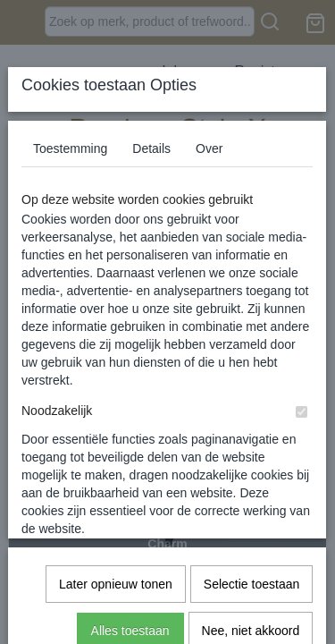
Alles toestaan (130, 432)
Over (209, 148)
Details (151, 148)
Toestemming (70, 148)
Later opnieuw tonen (116, 386)
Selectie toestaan (251, 386)
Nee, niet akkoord (251, 432)
